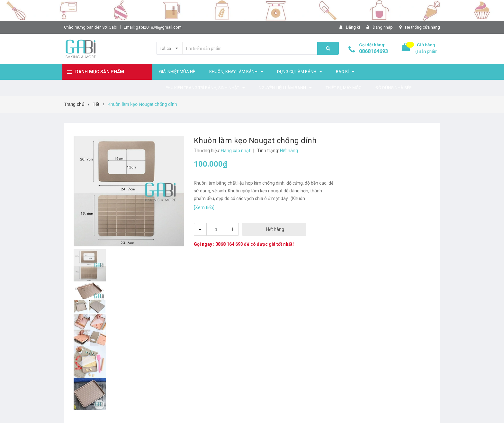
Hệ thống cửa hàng (423, 27)
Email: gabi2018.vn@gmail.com (153, 27)
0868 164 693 (229, 244)
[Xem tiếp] (204, 207)
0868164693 (373, 51)
